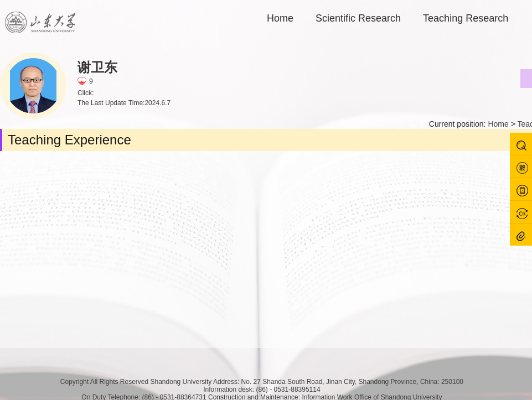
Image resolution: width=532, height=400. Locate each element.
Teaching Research (466, 18)
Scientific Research (358, 18)
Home (280, 18)
